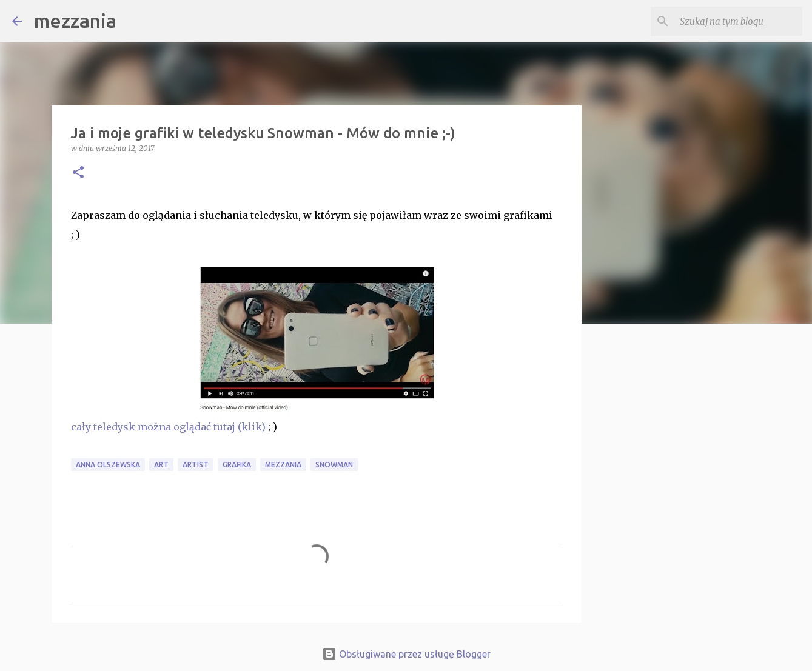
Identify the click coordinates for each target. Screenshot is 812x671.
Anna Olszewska (108, 465)
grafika (237, 465)
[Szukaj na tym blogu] (739, 21)
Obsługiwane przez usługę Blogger (406, 654)
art (161, 465)
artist (196, 465)
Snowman (334, 465)
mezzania (75, 21)
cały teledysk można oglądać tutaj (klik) (168, 427)
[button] (78, 173)
